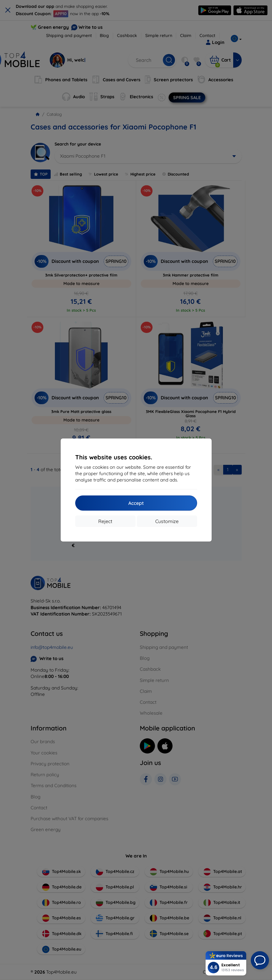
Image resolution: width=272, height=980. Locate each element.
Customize (167, 521)
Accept (136, 503)
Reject (105, 521)
